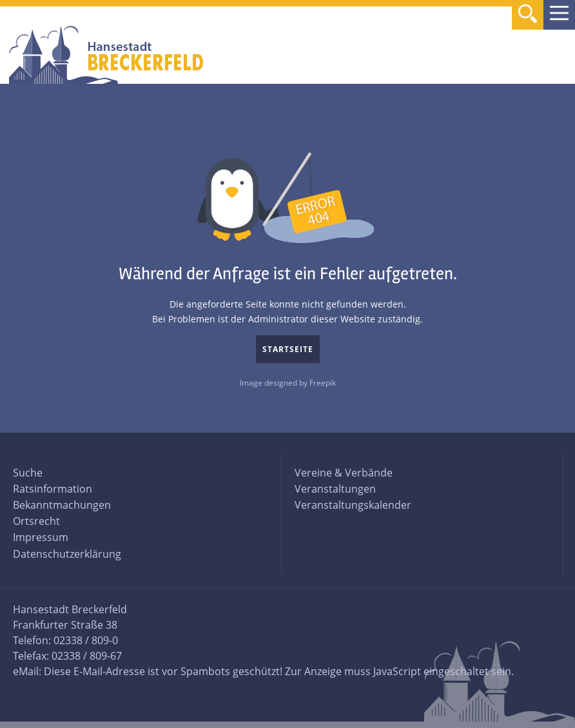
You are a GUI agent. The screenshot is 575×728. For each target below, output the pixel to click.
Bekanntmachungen (62, 505)
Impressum (41, 537)
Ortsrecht (36, 521)
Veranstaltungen (335, 489)
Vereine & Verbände (344, 473)
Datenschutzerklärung (67, 554)
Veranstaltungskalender (353, 505)
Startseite (288, 349)
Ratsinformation (53, 489)
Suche (28, 473)
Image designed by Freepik (288, 383)
